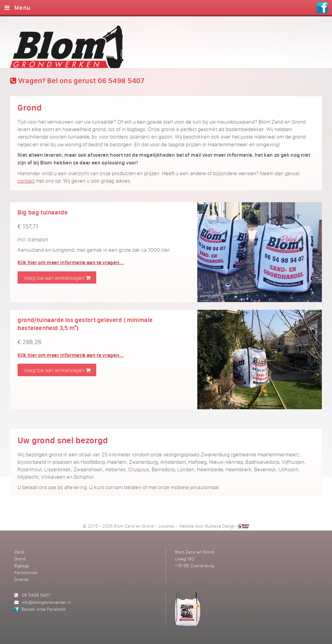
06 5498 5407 (36, 595)
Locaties (167, 526)
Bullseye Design (220, 526)
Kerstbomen (26, 572)
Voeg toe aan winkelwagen (57, 278)
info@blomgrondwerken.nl (46, 602)
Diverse (21, 579)
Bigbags (22, 566)
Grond (20, 559)
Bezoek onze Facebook (44, 609)
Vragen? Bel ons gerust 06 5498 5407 (77, 81)
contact (26, 181)
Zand (19, 552)
